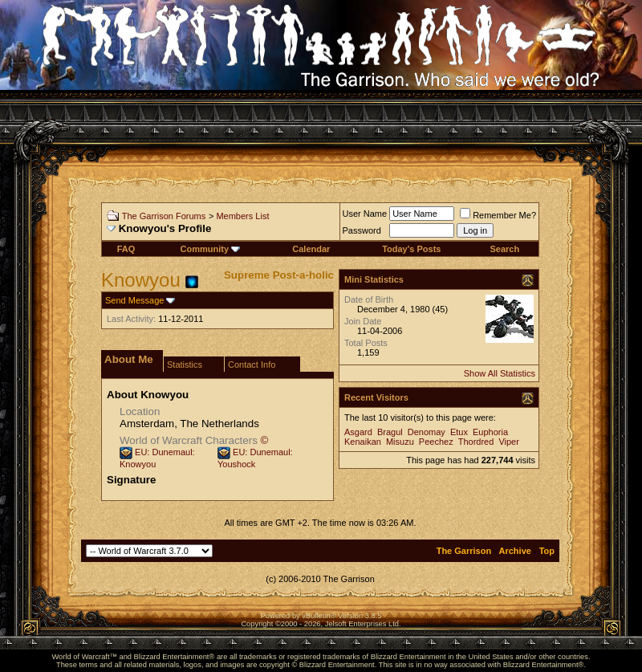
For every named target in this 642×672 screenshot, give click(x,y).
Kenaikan (363, 442)
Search (504, 249)
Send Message (134, 300)
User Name (365, 214)
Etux (459, 432)
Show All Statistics (500, 373)
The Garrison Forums (164, 216)
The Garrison (464, 551)
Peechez (436, 442)
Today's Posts (411, 249)
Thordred (476, 442)
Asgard (358, 432)
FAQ (126, 249)
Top (547, 551)
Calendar (311, 249)
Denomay (427, 432)
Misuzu (400, 442)
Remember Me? (498, 215)
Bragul (390, 432)
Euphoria (490, 432)
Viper (508, 442)
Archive (515, 551)
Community (211, 249)
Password (362, 230)
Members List (242, 216)
